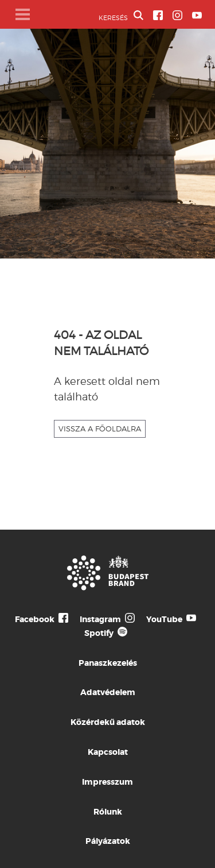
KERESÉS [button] (121, 16)
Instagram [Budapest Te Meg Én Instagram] (100, 619)
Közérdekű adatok (108, 722)
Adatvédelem (108, 692)
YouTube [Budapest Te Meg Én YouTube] (164, 619)
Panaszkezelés (108, 663)
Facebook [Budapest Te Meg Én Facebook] (35, 619)
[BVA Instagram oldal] (177, 15)
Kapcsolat (108, 752)
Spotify (99, 633)
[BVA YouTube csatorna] (197, 15)
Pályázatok (108, 841)
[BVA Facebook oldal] (158, 15)
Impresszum (107, 782)
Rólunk (108, 812)
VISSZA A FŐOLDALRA (100, 429)
